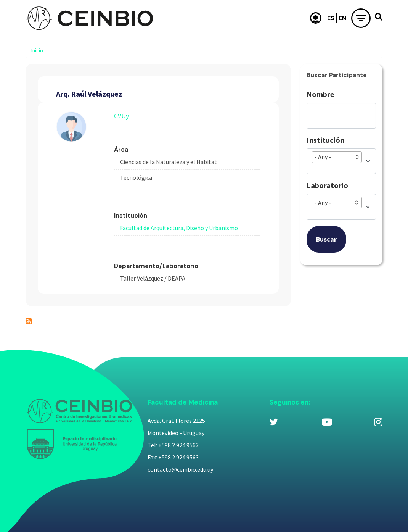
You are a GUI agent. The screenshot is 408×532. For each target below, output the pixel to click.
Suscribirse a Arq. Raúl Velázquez (29, 321)
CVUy (121, 116)
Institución (325, 140)
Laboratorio (327, 185)
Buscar (326, 239)
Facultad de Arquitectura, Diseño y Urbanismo (179, 228)
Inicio (37, 50)
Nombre (320, 94)
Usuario (316, 18)
